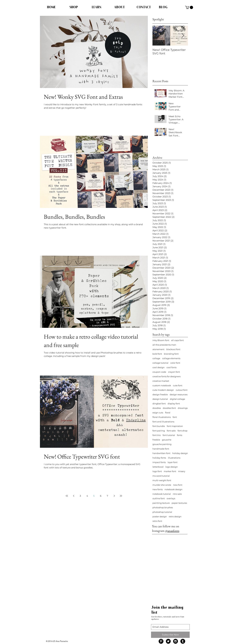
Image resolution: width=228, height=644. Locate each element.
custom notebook (162, 385)
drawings (183, 408)
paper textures (179, 503)
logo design (172, 467)
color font (175, 363)
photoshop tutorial (162, 512)
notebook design (173, 489)
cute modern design (163, 390)
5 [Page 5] (94, 496)
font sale (171, 431)
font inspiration (175, 426)
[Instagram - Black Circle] (176, 641)
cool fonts (171, 367)
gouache (167, 440)
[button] (189, 7)
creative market (161, 381)
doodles (157, 408)
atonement (158, 349)
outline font (159, 498)
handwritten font (161, 453)
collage (156, 358)
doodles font (169, 408)
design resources (179, 394)
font (175, 417)
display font (174, 404)
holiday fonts (159, 458)
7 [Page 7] (107, 496)
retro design (175, 516)
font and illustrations (163, 422)
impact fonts (159, 462)
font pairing (159, 431)
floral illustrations (162, 417)
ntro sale (177, 494)
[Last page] (121, 496)
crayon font (174, 372)
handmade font (161, 449)
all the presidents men (164, 345)
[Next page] (114, 496)
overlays (171, 498)
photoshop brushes (163, 507)
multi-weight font (162, 480)
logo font (157, 471)
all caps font (177, 340)
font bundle (159, 426)
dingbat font (159, 404)
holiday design (180, 453)
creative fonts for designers (166, 376)
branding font (171, 354)
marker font (170, 471)
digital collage (177, 399)
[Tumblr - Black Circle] (183, 641)
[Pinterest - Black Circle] (161, 641)
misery (182, 471)
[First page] (67, 496)
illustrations (174, 458)
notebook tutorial (162, 494)
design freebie (160, 394)
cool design (159, 367)
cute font (178, 385)
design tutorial (160, 399)
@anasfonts (172, 531)
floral (168, 413)
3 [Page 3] (80, 496)
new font (178, 485)
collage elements (171, 358)
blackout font (173, 349)
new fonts (158, 489)
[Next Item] (183, 36)
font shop (183, 431)
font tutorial (169, 435)
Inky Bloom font (161, 340)
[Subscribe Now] (170, 635)
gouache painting (162, 444)
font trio (157, 435)
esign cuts (158, 413)
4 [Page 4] (87, 496)
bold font (157, 354)
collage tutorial (160, 363)
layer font (173, 462)
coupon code (159, 372)
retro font (157, 521)
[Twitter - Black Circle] (168, 641)
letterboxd (158, 467)
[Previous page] (74, 496)
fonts (180, 435)
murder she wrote (162, 485)
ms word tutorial (161, 476)
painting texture (161, 503)
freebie (156, 440)
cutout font (182, 390)
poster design (160, 516)
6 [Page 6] (101, 496)
